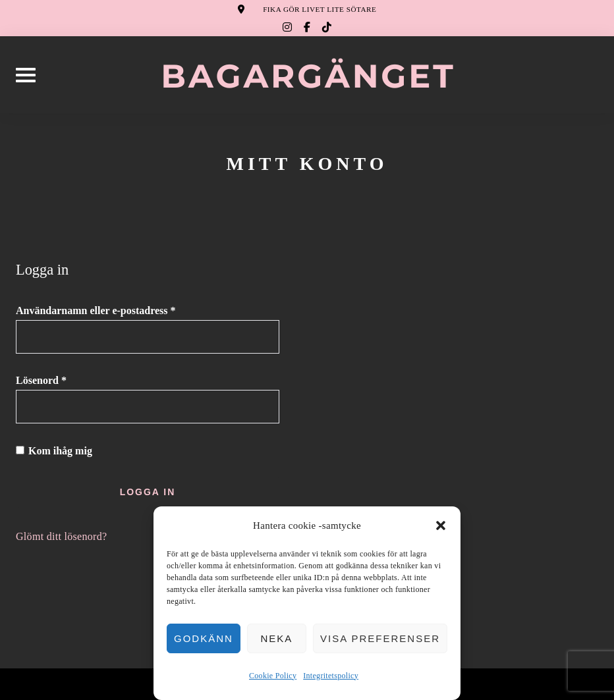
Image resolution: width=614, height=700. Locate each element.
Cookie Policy (273, 676)
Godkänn (204, 638)
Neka (276, 638)
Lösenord (71, 379)
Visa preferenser (380, 638)
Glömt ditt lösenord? (61, 536)
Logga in (148, 492)
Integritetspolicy (331, 676)
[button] (441, 525)
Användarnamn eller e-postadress (126, 310)
